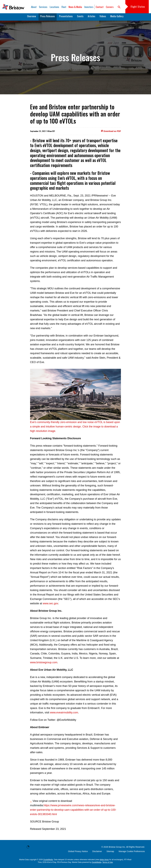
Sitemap (110, 853)
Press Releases (48, 18)
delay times (104, 861)
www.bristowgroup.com (44, 664)
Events (80, 18)
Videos (103, 18)
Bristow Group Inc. (117, 848)
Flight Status (138, 7)
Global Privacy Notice (78, 853)
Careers (110, 7)
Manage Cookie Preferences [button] (132, 853)
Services (43, 7)
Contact (100, 7)
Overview (32, 18)
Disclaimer (97, 853)
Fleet (64, 7)
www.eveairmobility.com (64, 714)
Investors (89, 7)
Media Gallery (117, 18)
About (34, 7)
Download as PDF (111, 133)
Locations (54, 7)
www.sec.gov (50, 605)
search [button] (119, 7)
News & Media (75, 7)
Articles (91, 18)
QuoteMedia (48, 861)
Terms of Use (108, 864)
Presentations (66, 18)
